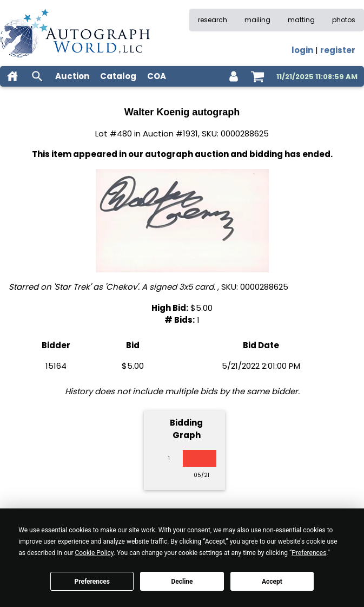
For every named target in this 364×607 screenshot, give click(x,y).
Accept (272, 582)
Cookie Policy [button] (94, 553)
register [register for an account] (338, 50)
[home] (12, 76)
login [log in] (302, 50)
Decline (182, 582)
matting (301, 20)
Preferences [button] (309, 553)
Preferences (92, 582)
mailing (257, 20)
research (213, 20)
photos (344, 20)
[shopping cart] (257, 76)
